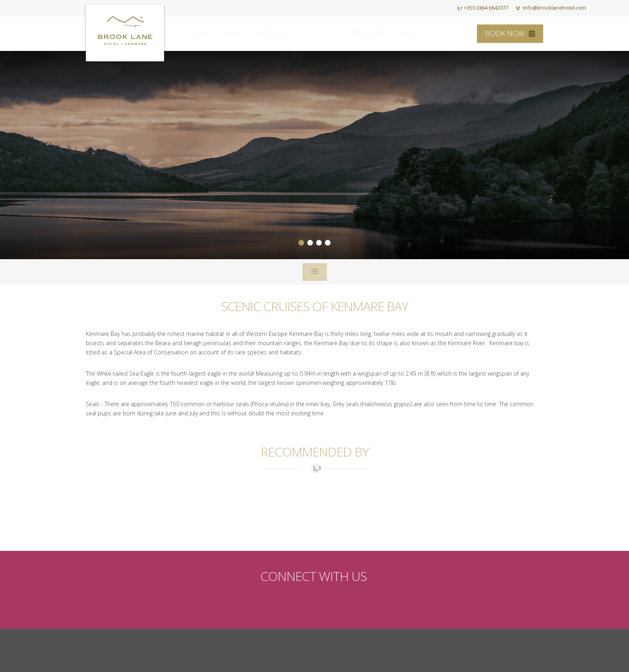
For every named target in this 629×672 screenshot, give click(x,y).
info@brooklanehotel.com (551, 8)
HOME (438, 8)
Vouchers (374, 33)
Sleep (237, 33)
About (416, 33)
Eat (208, 33)
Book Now (510, 33)
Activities (326, 33)
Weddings (278, 33)
